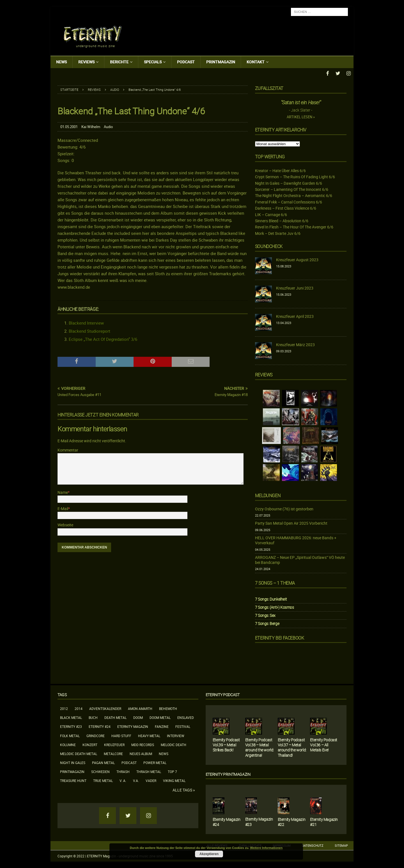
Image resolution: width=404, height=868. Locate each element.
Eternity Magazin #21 (324, 821)
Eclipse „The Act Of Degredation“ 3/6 (103, 339)
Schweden (100, 771)
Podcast (186, 62)
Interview (176, 735)
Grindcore (96, 735)
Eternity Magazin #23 (259, 821)
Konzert (90, 744)
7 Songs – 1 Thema (275, 582)
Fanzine (162, 726)
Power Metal (155, 762)
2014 (79, 708)
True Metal (103, 780)
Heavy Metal (149, 735)
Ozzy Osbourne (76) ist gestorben (284, 508)
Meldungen (268, 495)
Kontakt (256, 62)
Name (63, 491)
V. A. (123, 780)
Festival (183, 726)
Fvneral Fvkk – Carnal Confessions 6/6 (289, 201)
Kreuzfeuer (114, 744)
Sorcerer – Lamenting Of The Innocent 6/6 (292, 189)
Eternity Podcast (223, 694)
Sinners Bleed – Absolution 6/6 (282, 220)
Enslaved (186, 717)
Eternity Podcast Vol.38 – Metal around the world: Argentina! (260, 747)
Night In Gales (73, 762)
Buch (93, 717)
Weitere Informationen (266, 848)
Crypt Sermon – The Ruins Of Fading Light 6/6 (295, 176)
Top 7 (172, 771)
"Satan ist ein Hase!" (301, 102)
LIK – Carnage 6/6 (271, 214)
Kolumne (68, 744)
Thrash (123, 771)
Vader (151, 780)
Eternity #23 (71, 726)
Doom (138, 717)
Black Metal (71, 717)
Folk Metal (70, 735)
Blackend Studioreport (89, 330)
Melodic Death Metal (79, 753)
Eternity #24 (100, 726)
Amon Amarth (140, 708)
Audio (108, 126)
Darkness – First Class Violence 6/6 (286, 208)
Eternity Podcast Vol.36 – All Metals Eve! (324, 744)
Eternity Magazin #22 (292, 821)
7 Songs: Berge (267, 623)
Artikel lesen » (301, 116)
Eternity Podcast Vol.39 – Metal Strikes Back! (226, 744)
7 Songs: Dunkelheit (271, 598)
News (61, 62)
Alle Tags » (184, 789)
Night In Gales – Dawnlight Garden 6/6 (289, 182)
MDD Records (143, 744)
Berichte (119, 62)
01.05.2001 (69, 126)
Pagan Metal (103, 762)
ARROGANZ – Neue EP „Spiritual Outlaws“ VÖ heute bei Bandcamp (300, 559)
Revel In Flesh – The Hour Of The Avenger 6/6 (294, 226)
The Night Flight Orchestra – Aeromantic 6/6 (294, 195)
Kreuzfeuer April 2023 (295, 316)
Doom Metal (160, 717)
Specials (153, 62)
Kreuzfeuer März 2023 (295, 344)
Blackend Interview (86, 322)
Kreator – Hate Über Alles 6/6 (280, 170)
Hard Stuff (121, 735)
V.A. (136, 780)
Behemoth (168, 708)
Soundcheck (269, 246)
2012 (64, 708)
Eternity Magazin (133, 726)
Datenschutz (313, 845)
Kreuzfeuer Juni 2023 (295, 287)
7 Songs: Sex (265, 615)
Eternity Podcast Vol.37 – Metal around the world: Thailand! (292, 747)
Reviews (86, 62)
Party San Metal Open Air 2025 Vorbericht (291, 523)
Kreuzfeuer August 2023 (297, 259)
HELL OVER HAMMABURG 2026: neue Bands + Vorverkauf (296, 540)
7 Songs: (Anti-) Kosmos (275, 607)
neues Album (141, 753)
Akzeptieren (209, 854)
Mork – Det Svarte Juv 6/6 (278, 232)
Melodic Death (174, 744)
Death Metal (115, 717)
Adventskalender (105, 708)
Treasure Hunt (73, 780)
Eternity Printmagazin (228, 773)
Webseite (65, 524)
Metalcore (113, 753)
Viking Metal (174, 780)
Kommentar (68, 449)
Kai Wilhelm (91, 126)
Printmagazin (221, 62)
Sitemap (341, 845)
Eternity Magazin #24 (227, 821)
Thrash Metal (149, 771)
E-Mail (63, 508)
